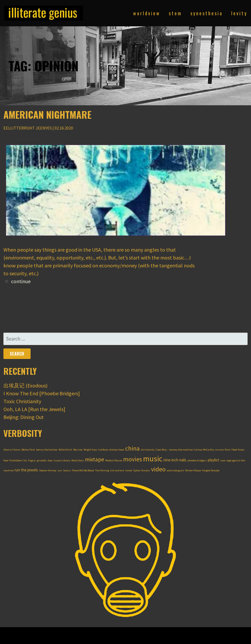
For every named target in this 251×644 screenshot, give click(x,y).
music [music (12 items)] (153, 459)
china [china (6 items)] (132, 448)
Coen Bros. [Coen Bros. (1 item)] (162, 450)
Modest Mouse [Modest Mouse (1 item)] (114, 460)
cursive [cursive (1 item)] (219, 450)
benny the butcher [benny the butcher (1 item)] (47, 450)
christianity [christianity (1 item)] (148, 450)
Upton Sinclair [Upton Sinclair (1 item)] (142, 470)
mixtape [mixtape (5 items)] (95, 459)
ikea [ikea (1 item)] (50, 460)
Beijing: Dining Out (24, 417)
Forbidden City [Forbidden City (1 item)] (18, 460)
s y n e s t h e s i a (206, 13)
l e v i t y (239, 13)
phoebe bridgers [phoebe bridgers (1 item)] (197, 460)
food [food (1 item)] (6, 460)
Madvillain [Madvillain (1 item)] (78, 460)
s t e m (175, 13)
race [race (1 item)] (223, 460)
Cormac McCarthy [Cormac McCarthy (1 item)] (204, 450)
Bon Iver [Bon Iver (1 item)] (78, 450)
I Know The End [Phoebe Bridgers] (42, 393)
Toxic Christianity (22, 401)
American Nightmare (47, 114)
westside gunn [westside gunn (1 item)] (175, 470)
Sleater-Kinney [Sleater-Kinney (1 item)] (48, 470)
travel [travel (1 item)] (129, 470)
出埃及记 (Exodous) (25, 385)
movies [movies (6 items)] (133, 459)
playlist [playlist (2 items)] (214, 460)
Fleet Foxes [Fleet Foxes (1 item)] (238, 450)
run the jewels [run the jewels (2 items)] (26, 470)
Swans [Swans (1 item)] (67, 470)
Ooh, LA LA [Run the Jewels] (34, 409)
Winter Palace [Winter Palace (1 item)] (193, 470)
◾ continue (17, 281)
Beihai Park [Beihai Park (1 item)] (28, 450)
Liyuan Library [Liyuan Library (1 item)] (62, 460)
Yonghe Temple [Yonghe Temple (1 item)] (211, 470)
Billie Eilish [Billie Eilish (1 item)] (66, 450)
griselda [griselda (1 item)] (42, 460)
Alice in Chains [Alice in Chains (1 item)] (12, 450)
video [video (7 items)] (158, 469)
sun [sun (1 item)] (60, 470)
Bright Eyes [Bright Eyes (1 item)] (91, 450)
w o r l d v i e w (146, 13)
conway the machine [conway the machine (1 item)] (181, 450)
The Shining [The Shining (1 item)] (102, 470)
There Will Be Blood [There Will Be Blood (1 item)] (83, 470)
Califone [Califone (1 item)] (103, 450)
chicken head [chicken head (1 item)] (117, 450)
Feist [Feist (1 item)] (228, 450)
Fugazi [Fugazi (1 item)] (32, 460)
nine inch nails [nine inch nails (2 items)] (175, 460)
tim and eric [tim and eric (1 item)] (117, 470)
